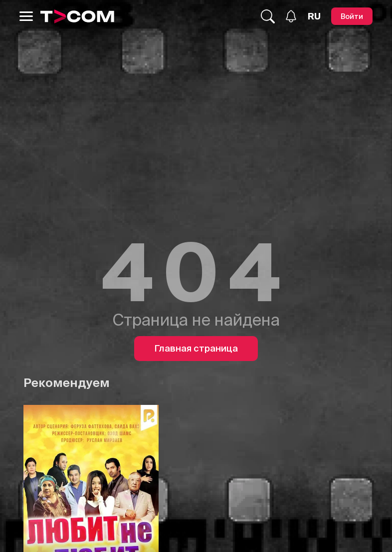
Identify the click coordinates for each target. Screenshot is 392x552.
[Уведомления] (291, 16)
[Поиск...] (268, 16)
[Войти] (352, 16)
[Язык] (314, 16)
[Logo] (77, 16)
